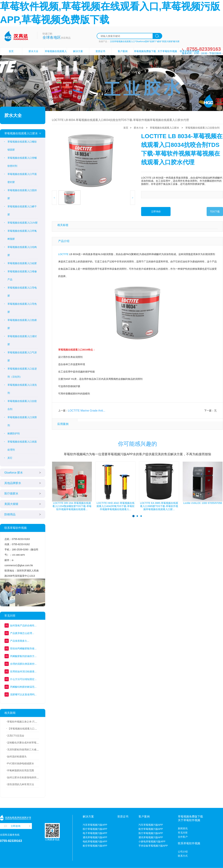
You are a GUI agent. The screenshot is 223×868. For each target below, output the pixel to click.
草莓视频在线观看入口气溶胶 (22, 356)
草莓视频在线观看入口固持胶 (22, 194)
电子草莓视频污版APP (95, 833)
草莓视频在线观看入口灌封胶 (22, 340)
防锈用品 (10, 514)
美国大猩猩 (11, 504)
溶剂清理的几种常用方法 (21, 784)
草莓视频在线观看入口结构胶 (22, 251)
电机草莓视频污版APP (95, 842)
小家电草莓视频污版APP (152, 842)
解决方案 (78, 51)
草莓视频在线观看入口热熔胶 (22, 324)
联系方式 (183, 856)
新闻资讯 (183, 828)
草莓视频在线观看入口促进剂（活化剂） (22, 373)
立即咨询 (16, 826)
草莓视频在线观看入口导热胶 (22, 308)
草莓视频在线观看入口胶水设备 (56, 55)
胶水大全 (33, 51)
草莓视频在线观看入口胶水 (21, 133)
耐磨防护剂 (14, 433)
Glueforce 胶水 (14, 473)
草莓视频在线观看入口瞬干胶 (22, 210)
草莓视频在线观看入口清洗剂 (22, 389)
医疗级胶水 (11, 493)
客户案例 (123, 51)
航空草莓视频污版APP (95, 846)
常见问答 (183, 833)
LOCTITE (63, 254)
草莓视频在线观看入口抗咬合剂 (22, 405)
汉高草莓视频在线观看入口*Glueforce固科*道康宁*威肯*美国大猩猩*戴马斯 (145, 41)
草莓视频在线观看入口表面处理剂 (22, 446)
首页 (11, 51)
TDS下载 (215, 212)
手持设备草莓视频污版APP (153, 846)
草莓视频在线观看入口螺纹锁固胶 (22, 146)
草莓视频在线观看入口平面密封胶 (22, 178)
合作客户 (183, 837)
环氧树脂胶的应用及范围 (21, 770)
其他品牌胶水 (13, 483)
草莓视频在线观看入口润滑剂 (22, 421)
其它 (10, 458)
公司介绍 (183, 852)
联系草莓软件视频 (190, 51)
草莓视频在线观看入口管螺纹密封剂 (22, 162)
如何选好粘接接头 (17, 756)
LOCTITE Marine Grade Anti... (87, 411)
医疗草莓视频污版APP (95, 829)
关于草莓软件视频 (167, 51)
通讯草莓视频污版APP (95, 837)
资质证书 (100, 51)
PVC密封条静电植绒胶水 (21, 763)
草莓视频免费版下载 (145, 51)
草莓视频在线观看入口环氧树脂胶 (22, 235)
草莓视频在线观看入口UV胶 (23, 223)
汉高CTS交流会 (16, 736)
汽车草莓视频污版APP (95, 825)
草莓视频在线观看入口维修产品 (22, 275)
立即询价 (156, 212)
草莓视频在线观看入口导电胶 (22, 292)
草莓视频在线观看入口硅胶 (22, 263)
